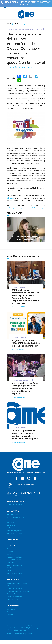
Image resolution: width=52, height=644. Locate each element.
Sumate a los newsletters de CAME (27, 494)
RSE (8, 586)
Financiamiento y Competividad (18, 591)
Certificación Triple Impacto (17, 583)
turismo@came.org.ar (16, 208)
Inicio (9, 24)
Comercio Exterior (13, 594)
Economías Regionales (15, 560)
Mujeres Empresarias (14, 565)
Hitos (9, 520)
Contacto (10, 615)
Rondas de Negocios (14, 597)
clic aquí (10, 198)
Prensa (9, 612)
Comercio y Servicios (14, 549)
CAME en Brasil (14, 540)
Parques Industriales (14, 557)
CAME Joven (11, 568)
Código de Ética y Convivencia (18, 528)
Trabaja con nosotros (24, 484)
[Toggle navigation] (5, 8)
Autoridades (11, 525)
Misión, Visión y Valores (15, 517)
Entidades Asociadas (14, 514)
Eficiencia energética (14, 599)
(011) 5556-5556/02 (19, 630)
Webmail (29, 634)
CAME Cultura (12, 571)
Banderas (10, 523)
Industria (10, 554)
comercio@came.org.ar (35, 208)
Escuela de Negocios (14, 505)
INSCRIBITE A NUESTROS (26, 3)
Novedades (19, 24)
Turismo (10, 552)
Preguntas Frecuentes (15, 533)
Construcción (12, 562)
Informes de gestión (14, 531)
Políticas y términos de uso (16, 634)
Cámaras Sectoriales (14, 573)
